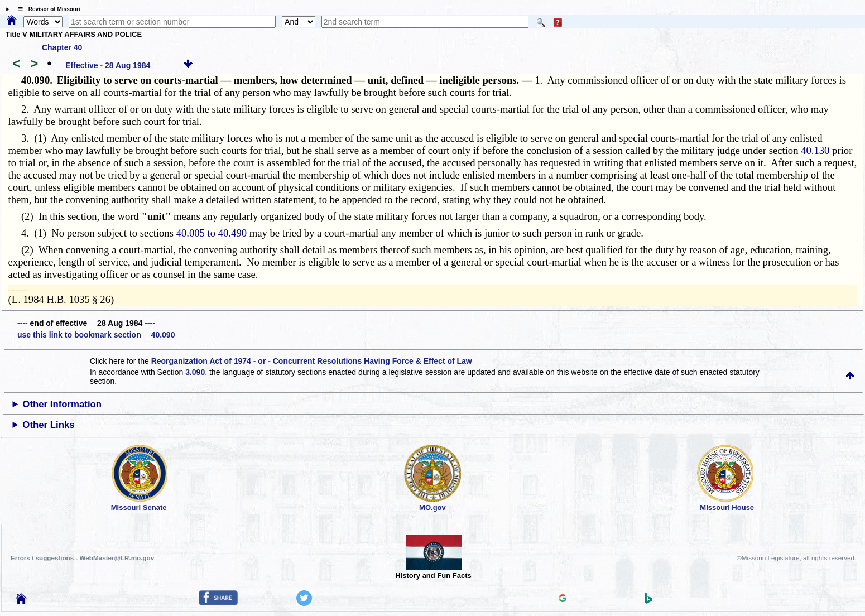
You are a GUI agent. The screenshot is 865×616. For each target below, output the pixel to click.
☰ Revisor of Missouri (46, 9)
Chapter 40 (62, 47)
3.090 (195, 372)
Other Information (62, 404)
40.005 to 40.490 (212, 233)
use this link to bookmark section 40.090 (96, 335)
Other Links (48, 425)
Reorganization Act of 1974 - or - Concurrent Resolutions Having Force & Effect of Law (312, 361)
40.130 (815, 150)
